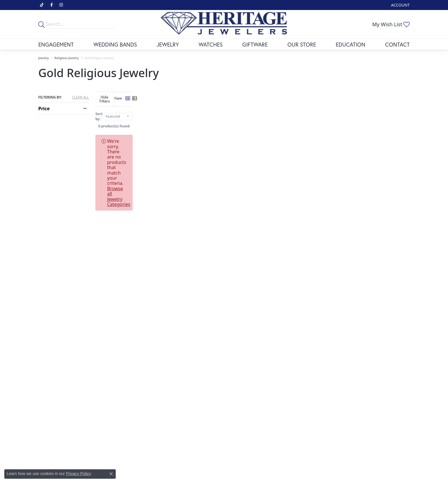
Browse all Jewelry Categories (267, 137)
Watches (211, 44)
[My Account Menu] (400, 5)
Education (351, 44)
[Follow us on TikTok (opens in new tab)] (42, 5)
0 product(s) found (253, 122)
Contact (397, 44)
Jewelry (168, 44)
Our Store (302, 44)
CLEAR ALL (80, 97)
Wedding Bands (115, 44)
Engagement (56, 44)
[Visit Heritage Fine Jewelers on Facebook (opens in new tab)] (51, 5)
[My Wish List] (391, 24)
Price (44, 109)
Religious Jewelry (67, 58)
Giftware (255, 44)
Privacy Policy (78, 474)
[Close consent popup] (111, 474)
